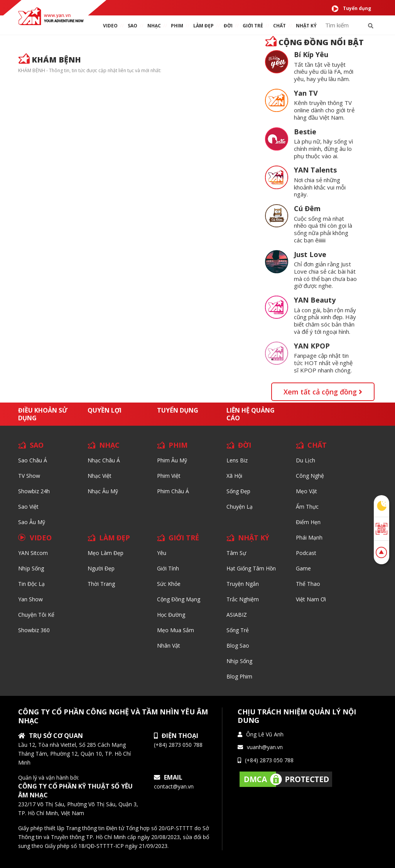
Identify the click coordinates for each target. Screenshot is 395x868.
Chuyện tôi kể (36, 615)
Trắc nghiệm (243, 599)
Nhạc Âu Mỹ (103, 491)
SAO (133, 26)
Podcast (306, 553)
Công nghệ (310, 476)
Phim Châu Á (173, 491)
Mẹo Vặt (306, 491)
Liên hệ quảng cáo (251, 414)
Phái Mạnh (309, 537)
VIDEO (110, 26)
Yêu (162, 553)
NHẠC (154, 26)
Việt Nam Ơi (311, 599)
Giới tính (168, 568)
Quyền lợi (105, 410)
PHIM (177, 26)
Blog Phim (239, 676)
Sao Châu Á (33, 460)
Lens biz (237, 460)
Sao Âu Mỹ (32, 522)
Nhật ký (306, 26)
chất (279, 26)
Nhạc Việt (100, 476)
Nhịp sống (31, 568)
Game (303, 568)
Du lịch (306, 460)
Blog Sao (238, 646)
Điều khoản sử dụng (43, 414)
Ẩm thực (307, 507)
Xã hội (234, 476)
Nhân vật (169, 646)
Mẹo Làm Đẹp (106, 553)
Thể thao (308, 584)
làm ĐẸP (203, 26)
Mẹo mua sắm (176, 630)
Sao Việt (28, 507)
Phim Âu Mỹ (172, 460)
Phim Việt (169, 476)
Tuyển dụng (351, 9)
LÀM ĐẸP (115, 538)
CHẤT (317, 445)
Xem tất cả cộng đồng (323, 392)
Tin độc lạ (31, 584)
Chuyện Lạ (240, 507)
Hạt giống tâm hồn (251, 568)
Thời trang (101, 584)
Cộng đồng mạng (179, 599)
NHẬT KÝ (254, 538)
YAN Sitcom (33, 553)
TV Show (29, 476)
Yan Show (30, 599)
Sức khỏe (169, 584)
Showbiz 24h (34, 491)
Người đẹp (101, 568)
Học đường (171, 615)
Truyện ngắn (243, 584)
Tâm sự (236, 553)
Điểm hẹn (308, 522)
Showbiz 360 (34, 630)
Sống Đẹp (238, 491)
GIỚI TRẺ (184, 538)
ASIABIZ (237, 615)
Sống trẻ (238, 630)
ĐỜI (228, 26)
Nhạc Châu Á (104, 460)
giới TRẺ (253, 26)
